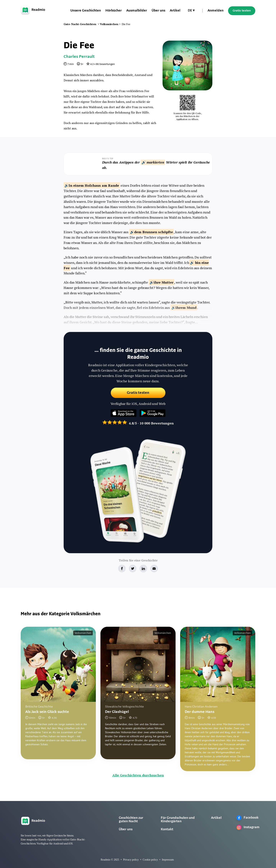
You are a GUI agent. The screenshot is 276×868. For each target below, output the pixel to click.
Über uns (158, 11)
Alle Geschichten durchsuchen (138, 775)
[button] (191, 11)
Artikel (175, 11)
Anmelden (216, 11)
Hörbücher (114, 11)
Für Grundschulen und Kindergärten (178, 820)
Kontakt (167, 829)
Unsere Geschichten (86, 11)
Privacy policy (131, 860)
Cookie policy (150, 860)
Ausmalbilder (137, 11)
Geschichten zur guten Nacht (131, 820)
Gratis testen (242, 11)
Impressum (168, 860)
